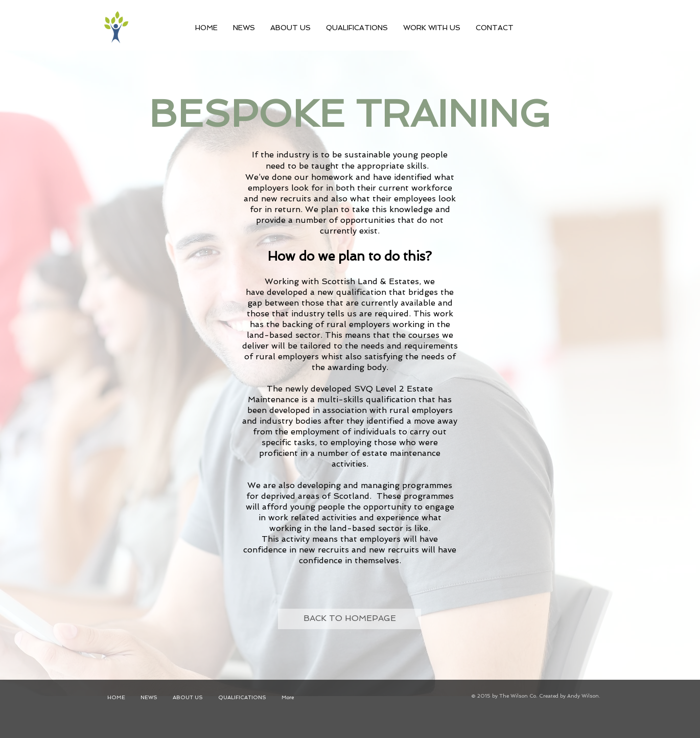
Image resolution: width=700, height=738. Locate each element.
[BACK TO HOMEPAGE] (349, 619)
